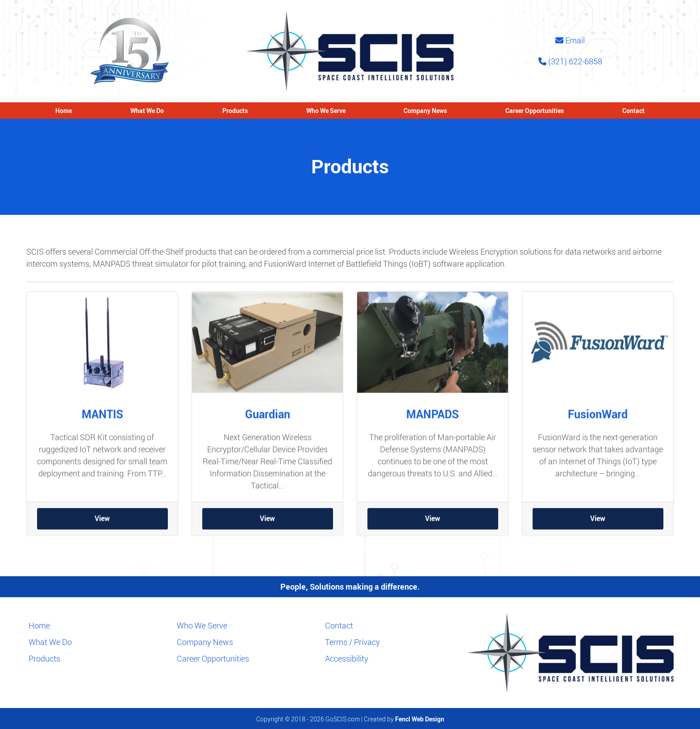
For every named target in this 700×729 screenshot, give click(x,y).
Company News (425, 111)
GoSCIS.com (343, 719)
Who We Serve (326, 111)
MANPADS (433, 420)
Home (64, 111)
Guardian (268, 420)
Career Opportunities (535, 111)
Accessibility (347, 658)
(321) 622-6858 (570, 61)
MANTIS (102, 420)
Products (235, 111)
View (102, 524)
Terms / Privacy (352, 642)
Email (570, 40)
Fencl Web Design (420, 719)
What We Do (147, 111)
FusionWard (598, 420)
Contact (633, 111)
